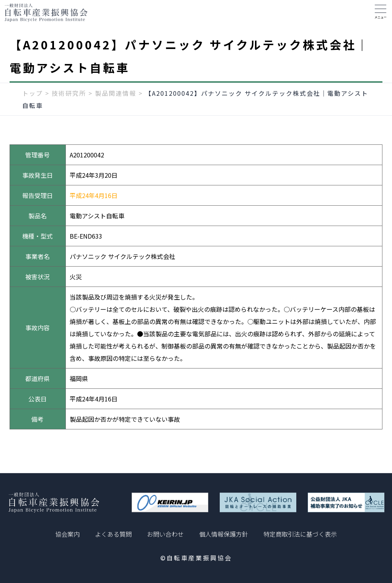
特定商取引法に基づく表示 (300, 534)
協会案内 (67, 534)
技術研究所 (69, 98)
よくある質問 (113, 534)
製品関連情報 (116, 98)
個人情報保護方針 (224, 534)
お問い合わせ (165, 534)
